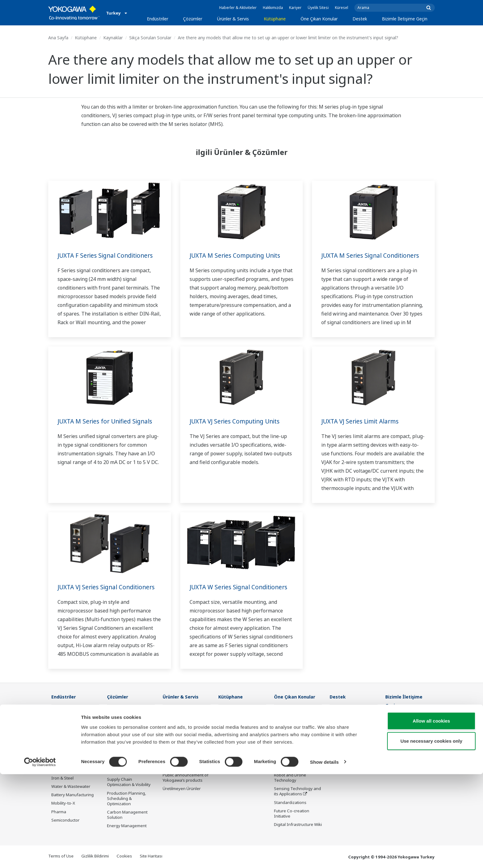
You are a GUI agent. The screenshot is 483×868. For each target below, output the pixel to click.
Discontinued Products (351, 753)
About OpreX (286, 733)
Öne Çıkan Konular (319, 19)
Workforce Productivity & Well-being (130, 714)
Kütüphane (275, 19)
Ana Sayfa (58, 38)
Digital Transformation (295, 758)
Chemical (60, 728)
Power (57, 736)
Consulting (173, 736)
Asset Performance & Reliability (127, 741)
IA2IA (279, 750)
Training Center (344, 728)
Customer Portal (345, 745)
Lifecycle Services (179, 758)
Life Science (174, 767)
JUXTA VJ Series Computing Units (238, 421)
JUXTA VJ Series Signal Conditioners (109, 587)
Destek (360, 19)
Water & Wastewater (71, 787)
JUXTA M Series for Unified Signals (108, 421)
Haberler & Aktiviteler (238, 8)
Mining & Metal (65, 753)
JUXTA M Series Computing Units (238, 255)
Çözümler (193, 19)
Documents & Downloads (353, 720)
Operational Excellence (129, 752)
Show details (325, 856)
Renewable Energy (69, 745)
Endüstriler (158, 19)
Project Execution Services (179, 747)
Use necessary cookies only (431, 835)
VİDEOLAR (228, 728)
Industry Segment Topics (298, 725)
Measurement (176, 728)
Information (174, 711)
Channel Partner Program (345, 764)
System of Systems (292, 741)
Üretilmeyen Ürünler (182, 789)
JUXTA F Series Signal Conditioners (108, 255)
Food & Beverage (68, 762)
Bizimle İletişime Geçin (405, 19)
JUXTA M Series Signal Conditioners (373, 255)
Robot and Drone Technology (290, 778)
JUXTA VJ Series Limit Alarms (363, 421)
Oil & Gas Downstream (73, 711)
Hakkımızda (273, 8)
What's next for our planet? (292, 714)
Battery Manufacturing (73, 795)
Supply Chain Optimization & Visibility (129, 782)
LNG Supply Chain (68, 720)
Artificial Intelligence (293, 767)
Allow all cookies (432, 815)
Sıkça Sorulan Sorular (150, 38)
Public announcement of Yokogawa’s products (186, 778)
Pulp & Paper (64, 770)
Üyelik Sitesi (318, 8)
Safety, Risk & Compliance (120, 727)
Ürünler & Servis (233, 19)
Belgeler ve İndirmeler (239, 711)
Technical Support (347, 711)
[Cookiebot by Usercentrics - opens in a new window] (40, 856)
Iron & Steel (62, 778)
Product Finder (343, 736)
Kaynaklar (113, 38)
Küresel (342, 8)
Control (170, 720)
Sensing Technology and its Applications (297, 791)
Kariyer (295, 8)
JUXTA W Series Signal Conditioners (241, 587)
